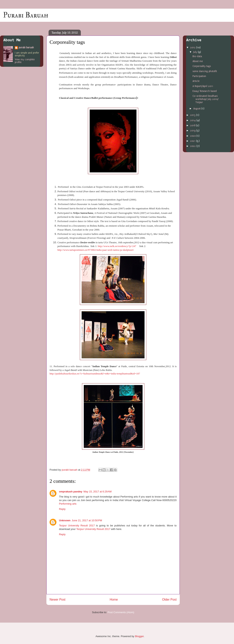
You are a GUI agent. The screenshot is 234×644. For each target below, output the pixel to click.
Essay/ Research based (205, 91)
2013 (193, 115)
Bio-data (197, 56)
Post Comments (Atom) (121, 612)
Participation (199, 76)
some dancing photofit (205, 71)
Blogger (139, 636)
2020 (193, 136)
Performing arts (68, 504)
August (197, 109)
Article (196, 81)
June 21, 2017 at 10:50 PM (87, 520)
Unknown (65, 520)
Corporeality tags (202, 66)
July (196, 52)
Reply (62, 509)
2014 (193, 120)
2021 (193, 141)
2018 (193, 125)
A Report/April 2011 (203, 86)
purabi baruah (26, 48)
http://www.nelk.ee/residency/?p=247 (117, 246)
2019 (193, 131)
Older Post (169, 600)
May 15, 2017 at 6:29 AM (98, 492)
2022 (193, 146)
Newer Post (58, 600)
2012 (193, 48)
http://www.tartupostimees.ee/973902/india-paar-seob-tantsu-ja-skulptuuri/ (96, 250)
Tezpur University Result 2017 (77, 526)
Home (114, 600)
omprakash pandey (71, 492)
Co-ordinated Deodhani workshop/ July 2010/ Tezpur (205, 99)
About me (198, 61)
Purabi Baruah (26, 15)
